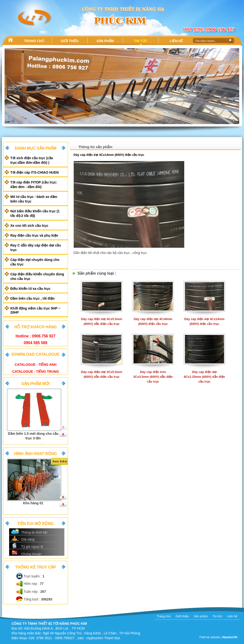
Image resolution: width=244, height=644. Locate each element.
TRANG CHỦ (34, 41)
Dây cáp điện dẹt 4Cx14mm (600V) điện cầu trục (109, 155)
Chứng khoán (31, 554)
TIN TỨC (141, 41)
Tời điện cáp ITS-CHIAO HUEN (34, 172)
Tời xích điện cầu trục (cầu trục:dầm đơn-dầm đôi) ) (32, 160)
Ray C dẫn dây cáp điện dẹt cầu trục (36, 248)
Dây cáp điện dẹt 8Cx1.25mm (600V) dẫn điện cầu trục (204, 377)
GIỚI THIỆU (70, 41)
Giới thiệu (182, 616)
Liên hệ (232, 616)
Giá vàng (28, 539)
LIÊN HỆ (176, 41)
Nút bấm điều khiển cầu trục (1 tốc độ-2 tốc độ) (35, 213)
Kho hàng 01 (33, 503)
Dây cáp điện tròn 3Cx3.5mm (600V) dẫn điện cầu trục (153, 377)
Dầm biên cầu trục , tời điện (32, 298)
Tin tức (217, 616)
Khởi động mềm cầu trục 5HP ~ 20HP (35, 310)
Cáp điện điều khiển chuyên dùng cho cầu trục (37, 276)
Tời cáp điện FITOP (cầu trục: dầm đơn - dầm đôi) (34, 185)
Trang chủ (164, 616)
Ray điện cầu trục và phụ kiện (34, 235)
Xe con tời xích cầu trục (29, 226)
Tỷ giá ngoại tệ (32, 547)
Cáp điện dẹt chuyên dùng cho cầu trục (35, 262)
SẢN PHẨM (105, 41)
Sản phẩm (201, 616)
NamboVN (230, 637)
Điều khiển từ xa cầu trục (30, 289)
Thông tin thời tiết (34, 532)
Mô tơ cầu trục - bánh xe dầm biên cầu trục (34, 199)
